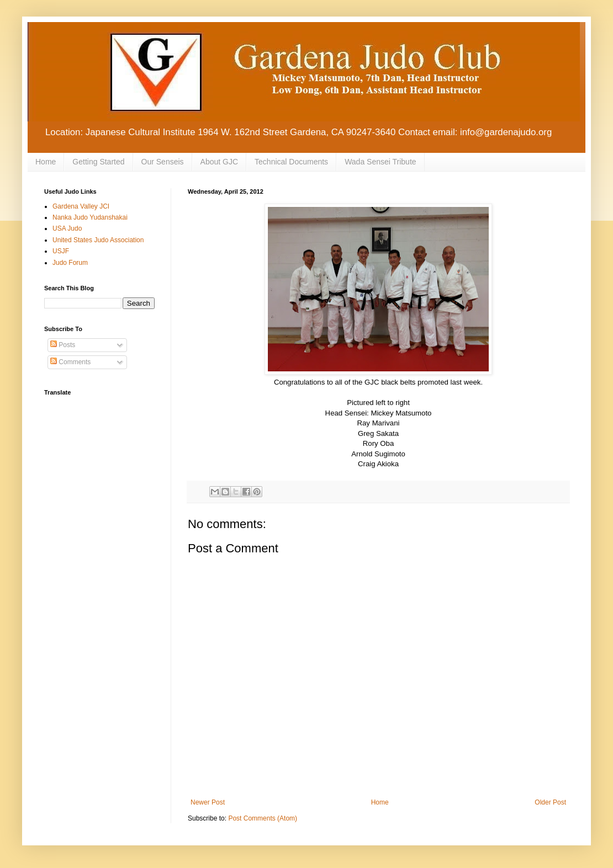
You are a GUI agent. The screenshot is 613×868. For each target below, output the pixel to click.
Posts (63, 345)
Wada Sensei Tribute (380, 162)
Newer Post (208, 802)
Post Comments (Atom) (263, 818)
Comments (70, 362)
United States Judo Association (98, 240)
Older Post (550, 802)
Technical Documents (291, 162)
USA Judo (67, 228)
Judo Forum (70, 263)
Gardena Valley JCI (81, 206)
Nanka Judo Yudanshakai (90, 217)
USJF (61, 251)
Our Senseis (163, 162)
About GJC (219, 162)
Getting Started (98, 162)
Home (46, 162)
